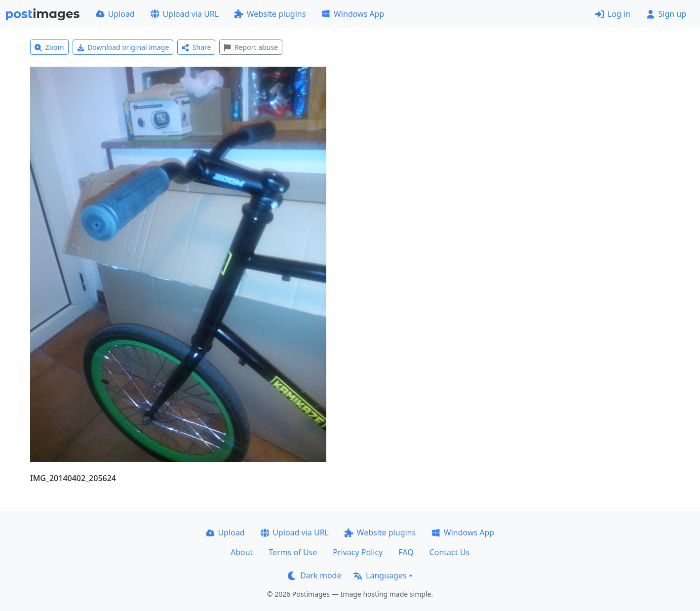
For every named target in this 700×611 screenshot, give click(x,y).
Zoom (49, 47)
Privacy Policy (358, 552)
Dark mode (314, 575)
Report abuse (251, 47)
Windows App (353, 14)
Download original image (123, 47)
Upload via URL (185, 14)
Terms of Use (293, 552)
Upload (115, 14)
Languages (380, 575)
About (242, 552)
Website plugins (270, 14)
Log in (613, 14)
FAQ (406, 552)
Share (196, 47)
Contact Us (449, 552)
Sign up (666, 14)
